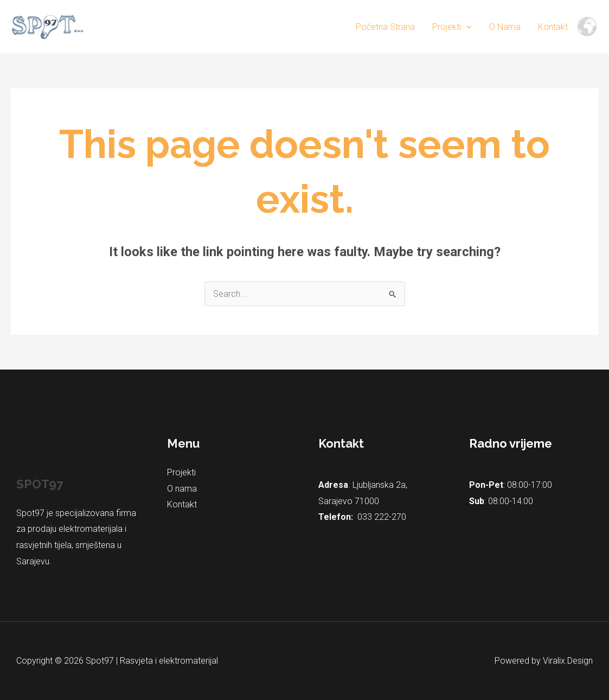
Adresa (333, 485)
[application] (466, 27)
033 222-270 (382, 517)
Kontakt (553, 27)
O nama (505, 27)
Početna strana (385, 27)
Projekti (452, 27)
